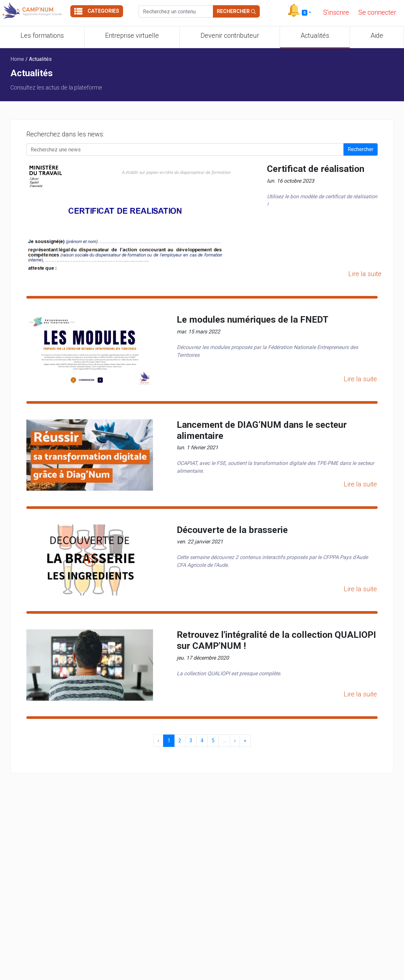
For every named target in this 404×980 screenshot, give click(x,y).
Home (18, 59)
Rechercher (236, 11)
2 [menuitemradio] (180, 741)
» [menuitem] (245, 741)
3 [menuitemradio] (191, 741)
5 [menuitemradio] (213, 741)
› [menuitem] (235, 741)
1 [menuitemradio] (169, 741)
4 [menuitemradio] (202, 741)
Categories (97, 11)
